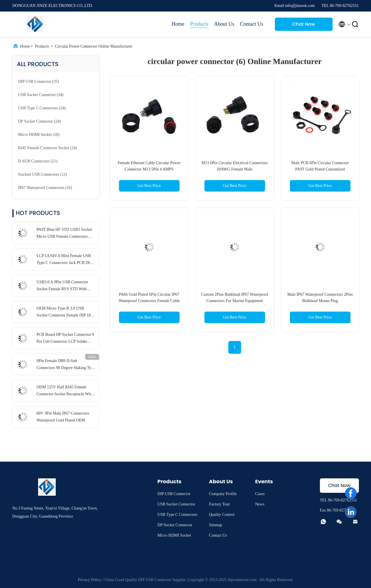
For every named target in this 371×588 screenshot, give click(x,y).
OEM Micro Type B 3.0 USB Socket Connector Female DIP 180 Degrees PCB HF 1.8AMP (65, 312)
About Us (224, 24)
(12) (43, 174)
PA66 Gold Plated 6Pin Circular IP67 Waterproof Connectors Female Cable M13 (149, 301)
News (260, 504)
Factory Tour (219, 504)
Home (178, 24)
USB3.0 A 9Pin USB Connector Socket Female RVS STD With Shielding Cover (63, 286)
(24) (42, 108)
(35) (39, 82)
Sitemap (216, 525)
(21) (38, 161)
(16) (45, 188)
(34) (41, 95)
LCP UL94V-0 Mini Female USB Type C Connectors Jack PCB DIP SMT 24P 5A (64, 260)
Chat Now (304, 24)
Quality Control (222, 515)
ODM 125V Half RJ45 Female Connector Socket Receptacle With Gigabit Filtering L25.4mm (65, 391)
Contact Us (252, 24)
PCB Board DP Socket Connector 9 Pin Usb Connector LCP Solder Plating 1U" (65, 339)
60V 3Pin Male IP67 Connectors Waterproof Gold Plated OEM (63, 417)
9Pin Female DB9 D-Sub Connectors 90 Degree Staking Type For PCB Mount (66, 365)
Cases (260, 494)
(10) (39, 135)
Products (199, 24)
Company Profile (223, 494)
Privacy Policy (90, 580)
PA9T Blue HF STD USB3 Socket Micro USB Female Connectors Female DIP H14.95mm (65, 234)
